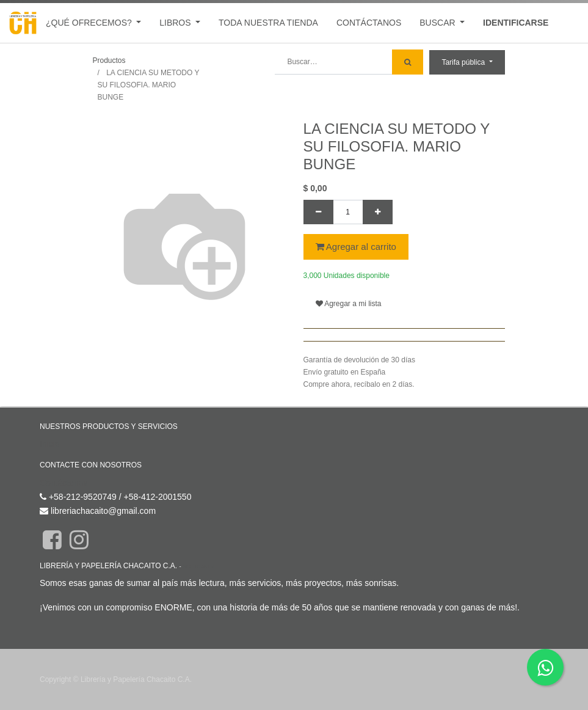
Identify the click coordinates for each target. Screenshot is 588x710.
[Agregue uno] (378, 212)
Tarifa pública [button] (464, 62)
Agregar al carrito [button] (356, 247)
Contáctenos (64, 483)
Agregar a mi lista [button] (349, 304)
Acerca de (199, 566)
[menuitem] (268, 23)
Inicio (50, 444)
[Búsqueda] (408, 62)
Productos (109, 60)
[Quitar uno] (318, 212)
